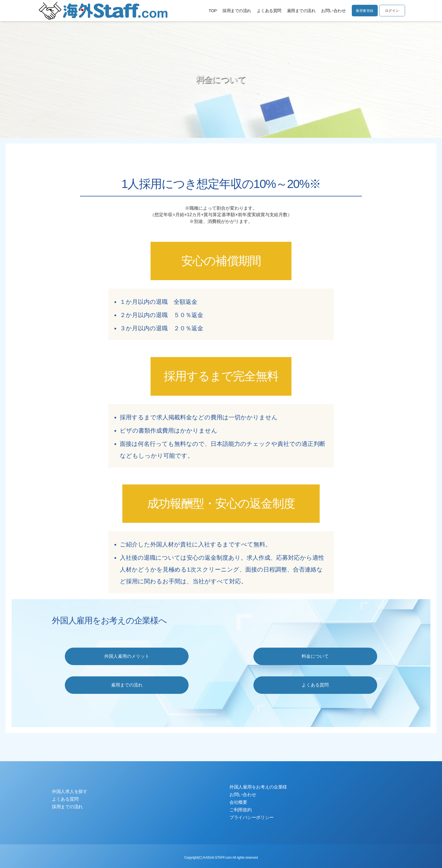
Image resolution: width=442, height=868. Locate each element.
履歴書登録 (363, 11)
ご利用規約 (241, 810)
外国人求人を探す (70, 791)
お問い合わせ (332, 11)
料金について (315, 656)
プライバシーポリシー (252, 817)
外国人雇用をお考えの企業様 (258, 787)
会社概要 (238, 802)
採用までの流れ (235, 11)
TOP (211, 11)
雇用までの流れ (299, 11)
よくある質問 (267, 11)
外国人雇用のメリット (127, 656)
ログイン (392, 11)
